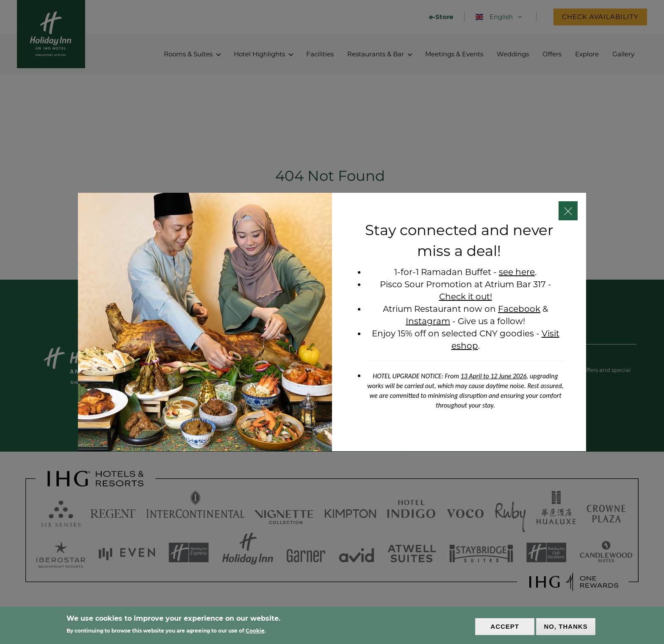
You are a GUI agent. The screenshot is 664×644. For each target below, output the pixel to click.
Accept (505, 626)
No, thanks (566, 626)
